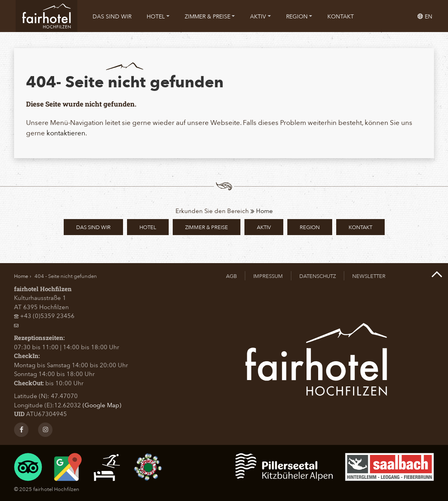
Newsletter (369, 276)
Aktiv (260, 16)
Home (262, 211)
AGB (231, 276)
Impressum (268, 276)
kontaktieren (66, 133)
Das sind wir (112, 16)
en (425, 16)
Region (299, 16)
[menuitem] (112, 16)
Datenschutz (318, 276)
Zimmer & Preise (210, 16)
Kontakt (341, 16)
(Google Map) (102, 405)
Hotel (158, 16)
